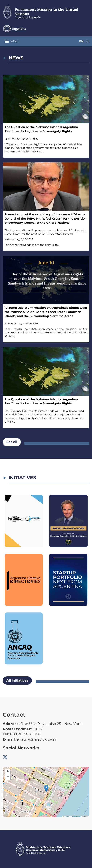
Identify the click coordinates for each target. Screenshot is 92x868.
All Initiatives (17, 680)
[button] (46, 788)
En (80, 28)
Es (87, 28)
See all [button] (12, 442)
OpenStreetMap (76, 816)
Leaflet (66, 816)
